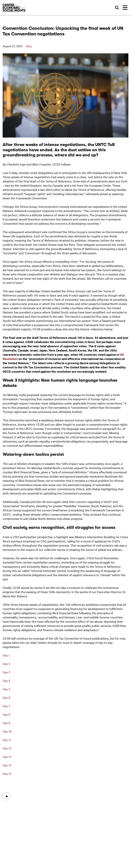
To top (7, 796)
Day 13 (7, 757)
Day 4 (6, 681)
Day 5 (7, 689)
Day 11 (7, 740)
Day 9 (6, 723)
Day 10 (7, 731)
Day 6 (6, 698)
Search (117, 8)
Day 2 (6, 664)
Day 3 (6, 672)
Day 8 (6, 714)
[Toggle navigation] (125, 8)
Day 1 (6, 655)
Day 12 (7, 748)
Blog (29, 46)
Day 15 (7, 774)
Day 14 (7, 765)
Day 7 (6, 706)
